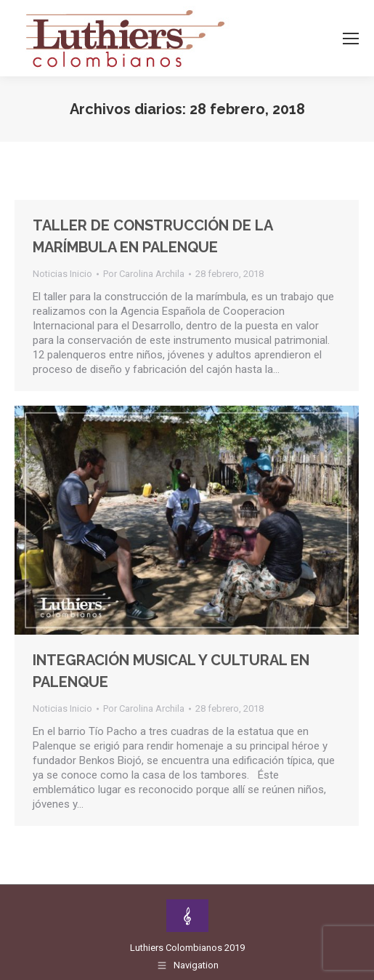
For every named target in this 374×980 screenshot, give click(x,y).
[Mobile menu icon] (351, 39)
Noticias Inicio (62, 274)
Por (144, 274)
